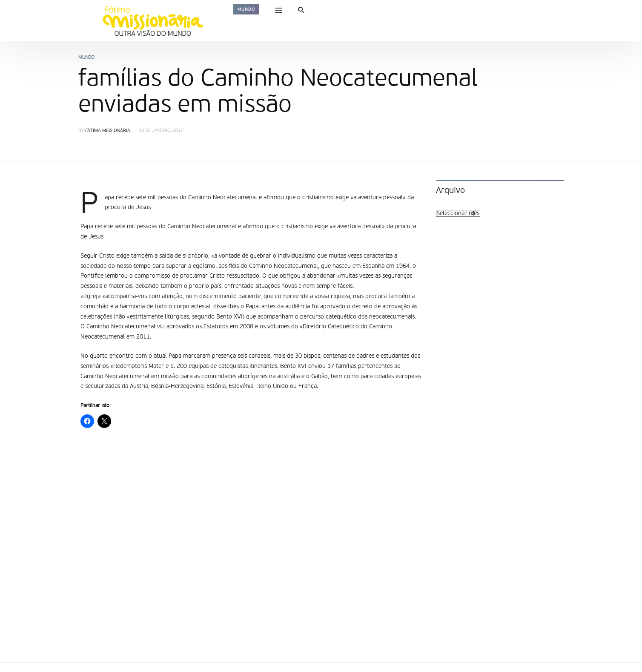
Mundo (246, 9)
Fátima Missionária (108, 131)
